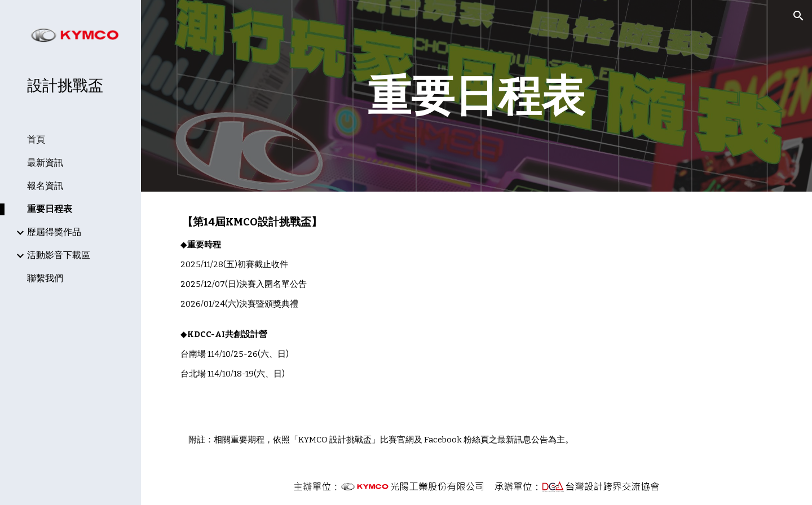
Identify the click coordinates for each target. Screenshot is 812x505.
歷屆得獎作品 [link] (54, 232)
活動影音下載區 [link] (59, 255)
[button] (798, 16)
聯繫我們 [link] (45, 278)
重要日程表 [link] (50, 209)
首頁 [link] (36, 139)
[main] (476, 96)
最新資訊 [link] (45, 163)
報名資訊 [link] (45, 186)
